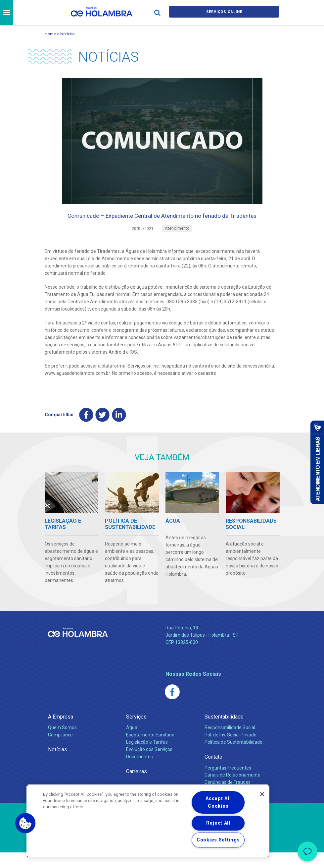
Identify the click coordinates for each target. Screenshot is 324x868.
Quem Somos (62, 743)
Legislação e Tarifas (147, 758)
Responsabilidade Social (230, 743)
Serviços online (224, 13)
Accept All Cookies (218, 802)
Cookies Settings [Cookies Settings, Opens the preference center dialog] (218, 840)
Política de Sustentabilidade (233, 758)
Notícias (68, 34)
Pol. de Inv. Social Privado (231, 750)
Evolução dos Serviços (149, 765)
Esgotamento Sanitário (150, 750)
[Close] (262, 794)
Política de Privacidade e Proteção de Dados (162, 858)
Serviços (136, 732)
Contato (213, 772)
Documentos (139, 772)
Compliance (60, 750)
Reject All (218, 823)
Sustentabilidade (224, 732)
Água (132, 743)
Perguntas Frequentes (228, 783)
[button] (25, 823)
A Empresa (61, 732)
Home (50, 34)
